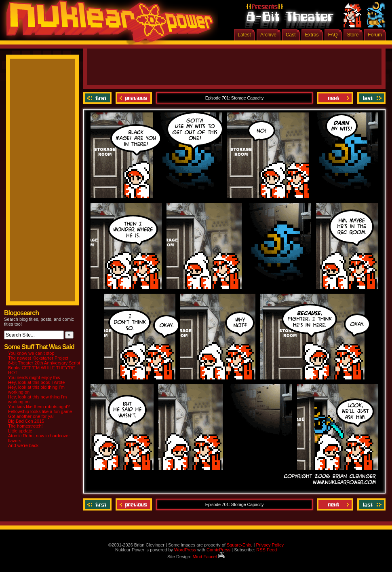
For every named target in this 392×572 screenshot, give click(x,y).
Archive (268, 35)
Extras (312, 35)
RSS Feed (267, 550)
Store (353, 35)
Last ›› (370, 98)
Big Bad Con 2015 (26, 421)
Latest (244, 35)
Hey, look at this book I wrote (36, 382)
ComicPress (218, 550)
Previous (134, 98)
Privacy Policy (270, 545)
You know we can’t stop (31, 353)
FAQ (333, 35)
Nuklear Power (107, 24)
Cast (291, 35)
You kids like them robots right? (39, 407)
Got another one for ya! (31, 416)
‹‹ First (98, 98)
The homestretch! (25, 426)
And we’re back (23, 445)
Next (335, 98)
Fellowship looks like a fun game (40, 411)
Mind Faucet (209, 557)
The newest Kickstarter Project (38, 358)
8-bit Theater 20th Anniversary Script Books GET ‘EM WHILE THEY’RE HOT (44, 368)
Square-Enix (239, 545)
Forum (375, 35)
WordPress (185, 550)
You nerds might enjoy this (34, 377)
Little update (20, 431)
